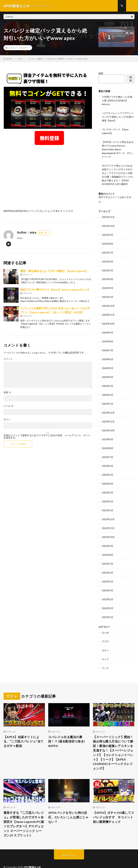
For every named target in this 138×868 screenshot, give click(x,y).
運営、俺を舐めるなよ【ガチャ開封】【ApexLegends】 (54, 271)
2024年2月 (108, 389)
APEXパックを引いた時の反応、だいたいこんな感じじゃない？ (68, 806)
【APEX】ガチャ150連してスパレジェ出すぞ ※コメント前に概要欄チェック (114, 806)
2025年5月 (108, 266)
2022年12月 (108, 511)
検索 (101, 73)
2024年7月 (108, 345)
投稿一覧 (43, 233)
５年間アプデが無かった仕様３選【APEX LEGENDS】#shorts (117, 100)
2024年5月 (108, 362)
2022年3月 (108, 589)
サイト (7, 420)
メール (8, 406)
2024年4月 (108, 371)
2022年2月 (108, 598)
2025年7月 (108, 249)
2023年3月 (108, 485)
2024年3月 (108, 380)
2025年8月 (108, 240)
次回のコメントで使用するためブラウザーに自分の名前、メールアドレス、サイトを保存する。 (47, 437)
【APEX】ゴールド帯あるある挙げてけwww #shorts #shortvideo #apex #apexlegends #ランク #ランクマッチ (118, 148)
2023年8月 (108, 441)
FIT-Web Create (33, 860)
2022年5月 (108, 572)
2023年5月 (108, 467)
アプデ (105, 631)
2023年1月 (108, 502)
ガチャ (25, 48)
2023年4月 (108, 476)
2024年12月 (108, 301)
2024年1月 (108, 397)
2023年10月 (108, 424)
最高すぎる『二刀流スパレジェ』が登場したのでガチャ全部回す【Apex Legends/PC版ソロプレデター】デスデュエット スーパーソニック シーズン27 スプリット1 (24, 813)
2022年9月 (108, 537)
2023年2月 (108, 493)
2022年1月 (108, 607)
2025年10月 (108, 223)
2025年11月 (108, 214)
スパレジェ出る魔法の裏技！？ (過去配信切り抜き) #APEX (67, 730)
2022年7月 (108, 554)
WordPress (63, 860)
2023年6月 (108, 458)
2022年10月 (108, 528)
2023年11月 (108, 415)
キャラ (105, 648)
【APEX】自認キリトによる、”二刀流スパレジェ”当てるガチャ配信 (24, 730)
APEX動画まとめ (32, 856)
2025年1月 (108, 293)
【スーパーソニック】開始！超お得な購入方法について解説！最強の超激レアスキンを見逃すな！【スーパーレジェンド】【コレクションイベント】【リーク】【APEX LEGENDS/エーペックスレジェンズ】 (113, 741)
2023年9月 (108, 432)
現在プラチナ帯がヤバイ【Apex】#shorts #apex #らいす (55, 290)
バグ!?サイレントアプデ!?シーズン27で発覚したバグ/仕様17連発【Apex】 (118, 116)
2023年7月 (108, 450)
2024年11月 (108, 310)
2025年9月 (108, 231)
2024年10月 (108, 319)
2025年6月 (108, 258)
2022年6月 (108, 563)
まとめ (105, 622)
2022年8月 (108, 546)
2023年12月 (108, 406)
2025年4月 (108, 275)
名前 (7, 393)
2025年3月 (108, 284)
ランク (105, 657)
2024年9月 (108, 327)
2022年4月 (108, 581)
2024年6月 (108, 354)
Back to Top (69, 844)
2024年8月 (108, 336)
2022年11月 (108, 520)
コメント (8, 359)
